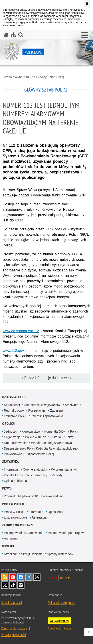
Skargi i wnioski (32, 554)
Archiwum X (73, 405)
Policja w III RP (35, 437)
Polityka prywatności (14, 635)
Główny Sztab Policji (50, 77)
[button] (85, 35)
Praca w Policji (13, 504)
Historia (56, 437)
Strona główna (13, 77)
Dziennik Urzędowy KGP (21, 496)
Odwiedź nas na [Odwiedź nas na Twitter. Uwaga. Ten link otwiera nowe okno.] (5, 585)
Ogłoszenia (55, 512)
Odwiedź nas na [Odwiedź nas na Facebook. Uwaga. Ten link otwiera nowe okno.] (21, 577)
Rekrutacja (39, 517)
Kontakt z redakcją (12, 602)
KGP (29, 77)
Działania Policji (14, 397)
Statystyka (10, 462)
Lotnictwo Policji (15, 416)
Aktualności (12, 405)
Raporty (57, 475)
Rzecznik (10, 554)
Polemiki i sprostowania (47, 416)
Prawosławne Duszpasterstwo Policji (29, 454)
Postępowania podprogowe (67, 533)
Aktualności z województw (42, 405)
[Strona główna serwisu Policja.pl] (6, 35)
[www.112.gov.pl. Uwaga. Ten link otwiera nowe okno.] (15, 351)
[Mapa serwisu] (13, 35)
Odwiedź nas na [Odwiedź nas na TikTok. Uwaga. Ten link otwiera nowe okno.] (13, 585)
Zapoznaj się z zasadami (16, 628)
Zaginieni (56, 411)
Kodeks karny (13, 475)
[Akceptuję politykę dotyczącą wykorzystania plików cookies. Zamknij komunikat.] (87, 4)
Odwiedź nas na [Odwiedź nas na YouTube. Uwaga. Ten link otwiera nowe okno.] (13, 577)
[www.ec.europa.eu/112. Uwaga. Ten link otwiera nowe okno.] (21, 331)
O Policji (8, 424)
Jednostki (11, 431)
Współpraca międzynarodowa (52, 443)
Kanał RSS (5, 577)
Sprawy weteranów (60, 554)
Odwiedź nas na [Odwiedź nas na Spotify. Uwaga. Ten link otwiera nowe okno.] (21, 585)
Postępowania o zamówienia (24, 533)
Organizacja (12, 437)
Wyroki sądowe (53, 496)
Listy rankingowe (16, 517)
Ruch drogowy (14, 411)
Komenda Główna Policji (61, 431)
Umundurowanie (15, 443)
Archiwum (11, 538)
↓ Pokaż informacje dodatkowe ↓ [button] (46, 378)
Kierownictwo (31, 431)
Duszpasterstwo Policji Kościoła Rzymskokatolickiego (41, 448)
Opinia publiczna (16, 481)
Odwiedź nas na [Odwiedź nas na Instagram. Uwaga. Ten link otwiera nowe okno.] (29, 577)
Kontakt (8, 546)
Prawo (7, 488)
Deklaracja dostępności (62, 602)
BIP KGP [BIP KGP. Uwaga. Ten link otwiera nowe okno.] (65, 578)
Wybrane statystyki (64, 469)
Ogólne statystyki (35, 469)
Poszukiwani (37, 411)
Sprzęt (70, 437)
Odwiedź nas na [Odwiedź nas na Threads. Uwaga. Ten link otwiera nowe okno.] (37, 577)
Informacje (11, 469)
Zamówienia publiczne (18, 525)
